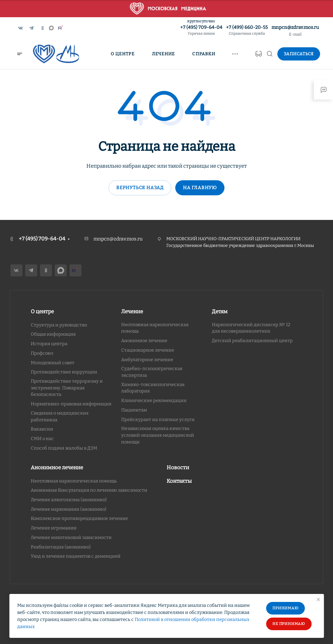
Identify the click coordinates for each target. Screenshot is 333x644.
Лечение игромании (54, 528)
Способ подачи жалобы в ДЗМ (64, 448)
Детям (220, 312)
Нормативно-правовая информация (71, 404)
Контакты (179, 481)
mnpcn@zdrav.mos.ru (295, 27)
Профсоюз (42, 353)
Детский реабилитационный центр (252, 341)
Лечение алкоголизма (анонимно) (69, 500)
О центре (42, 312)
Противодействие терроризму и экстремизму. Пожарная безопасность (67, 388)
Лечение (132, 312)
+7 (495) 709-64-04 (201, 31)
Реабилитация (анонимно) (61, 547)
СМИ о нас (42, 439)
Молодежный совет (53, 363)
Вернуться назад (140, 188)
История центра (49, 344)
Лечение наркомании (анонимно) (69, 509)
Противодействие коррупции (64, 372)
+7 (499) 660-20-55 (247, 31)
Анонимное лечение (144, 341)
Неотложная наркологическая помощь (74, 481)
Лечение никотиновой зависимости (71, 537)
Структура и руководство (59, 325)
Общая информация (53, 334)
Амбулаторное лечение (147, 360)
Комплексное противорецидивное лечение (79, 518)
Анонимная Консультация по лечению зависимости (89, 490)
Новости (178, 468)
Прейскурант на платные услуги (158, 420)
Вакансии (42, 429)
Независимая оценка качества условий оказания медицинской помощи (158, 435)
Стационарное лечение (148, 350)
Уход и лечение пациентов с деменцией (76, 556)
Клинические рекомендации (154, 400)
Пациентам (134, 410)
